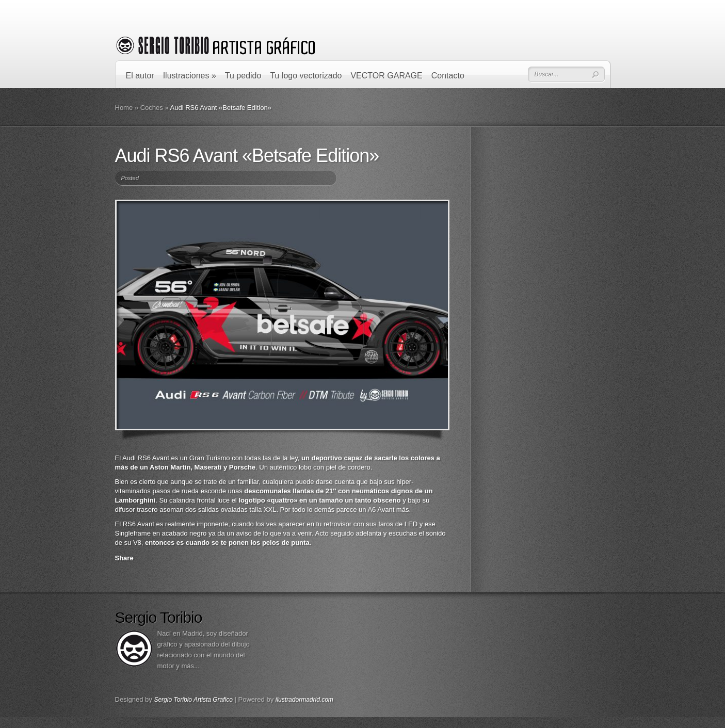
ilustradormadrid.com (304, 700)
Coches (152, 108)
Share (124, 558)
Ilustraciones (190, 76)
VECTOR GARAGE (386, 76)
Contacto (448, 76)
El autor (140, 76)
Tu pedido (243, 76)
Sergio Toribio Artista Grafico (193, 700)
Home (124, 108)
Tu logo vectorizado (306, 76)
